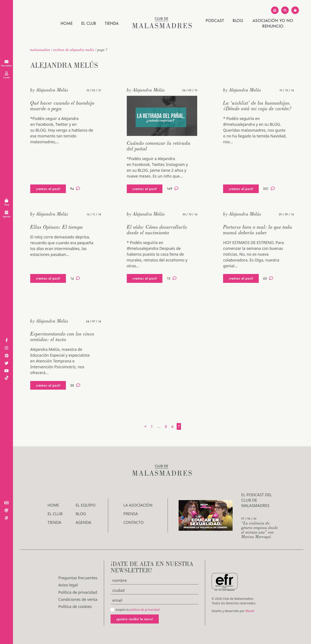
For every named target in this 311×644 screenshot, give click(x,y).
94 (75, 189)
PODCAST (215, 20)
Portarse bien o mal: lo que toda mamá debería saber (258, 230)
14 (75, 278)
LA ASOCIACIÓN (138, 505)
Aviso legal (68, 585)
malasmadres (40, 50)
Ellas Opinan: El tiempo (56, 227)
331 (269, 189)
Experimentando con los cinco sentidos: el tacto (62, 336)
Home (67, 23)
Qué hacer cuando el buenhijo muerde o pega (62, 106)
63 (268, 278)
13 (172, 278)
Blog (238, 20)
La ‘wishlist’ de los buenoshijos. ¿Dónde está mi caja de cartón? (257, 106)
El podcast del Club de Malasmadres (257, 500)
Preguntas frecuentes (78, 578)
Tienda (112, 23)
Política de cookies (75, 606)
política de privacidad (145, 610)
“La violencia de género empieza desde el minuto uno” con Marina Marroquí (260, 530)
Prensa (131, 514)
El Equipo (86, 505)
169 (173, 189)
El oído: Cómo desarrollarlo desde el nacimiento (157, 230)
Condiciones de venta (78, 599)
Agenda (83, 522)
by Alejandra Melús (49, 90)
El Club (89, 23)
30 (75, 385)
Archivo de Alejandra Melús (74, 50)
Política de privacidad (78, 592)
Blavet (250, 611)
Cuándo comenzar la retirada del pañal (159, 146)
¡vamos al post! (48, 189)
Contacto (133, 522)
